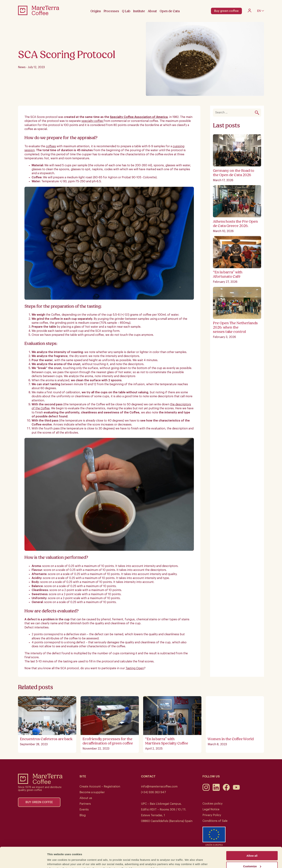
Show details (55, 861)
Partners (85, 804)
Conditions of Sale (215, 821)
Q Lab (126, 11)
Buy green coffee (226, 11)
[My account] (250, 12)
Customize (252, 849)
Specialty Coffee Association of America (139, 117)
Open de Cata (170, 11)
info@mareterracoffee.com (159, 787)
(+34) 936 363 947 (153, 792)
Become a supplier (92, 792)
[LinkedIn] (216, 790)
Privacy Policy (212, 815)
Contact (148, 777)
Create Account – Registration (100, 787)
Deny (252, 859)
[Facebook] (226, 790)
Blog (83, 815)
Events (84, 810)
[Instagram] (206, 790)
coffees (51, 146)
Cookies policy (212, 804)
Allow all (252, 838)
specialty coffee (93, 121)
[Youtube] (236, 790)
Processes (111, 11)
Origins (96, 11)
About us (86, 798)
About (152, 11)
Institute (139, 11)
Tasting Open (135, 668)
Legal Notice (211, 809)
